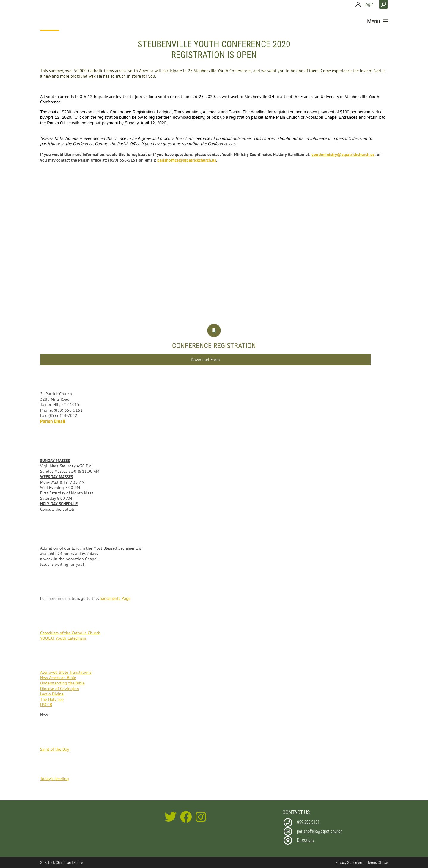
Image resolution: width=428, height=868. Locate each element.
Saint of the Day (55, 749)
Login (369, 4)
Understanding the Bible (62, 683)
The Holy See (52, 699)
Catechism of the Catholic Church (70, 633)
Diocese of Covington (60, 689)
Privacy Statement (349, 863)
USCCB (46, 705)
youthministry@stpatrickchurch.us (343, 154)
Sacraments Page (115, 598)
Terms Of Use (378, 863)
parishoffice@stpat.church (320, 831)
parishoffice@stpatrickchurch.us (187, 160)
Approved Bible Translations (66, 672)
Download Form (205, 360)
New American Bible (58, 678)
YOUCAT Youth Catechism (63, 638)
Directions (306, 840)
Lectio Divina (52, 694)
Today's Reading (55, 779)
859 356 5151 (308, 822)
